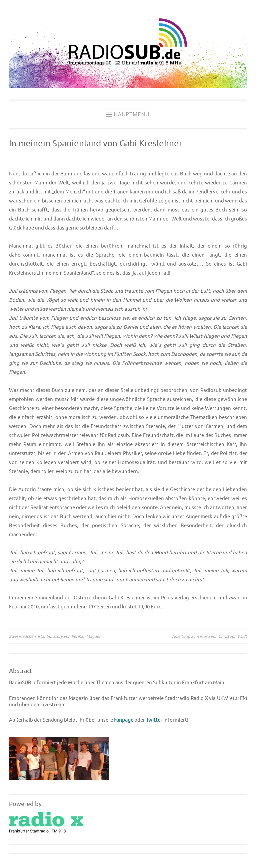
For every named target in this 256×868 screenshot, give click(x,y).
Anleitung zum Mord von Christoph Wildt (209, 636)
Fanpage (124, 720)
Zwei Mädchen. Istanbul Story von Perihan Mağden (55, 636)
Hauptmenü (132, 114)
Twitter (154, 720)
